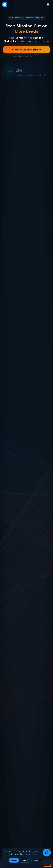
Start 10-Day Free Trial (27, 50)
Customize (37, 860)
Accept (14, 860)
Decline (25, 860)
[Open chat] (47, 853)
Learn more (30, 854)
